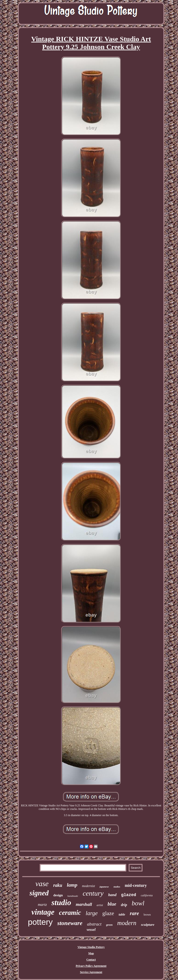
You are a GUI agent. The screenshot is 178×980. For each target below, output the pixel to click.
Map (91, 953)
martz (42, 905)
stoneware (70, 923)
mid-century (136, 885)
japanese (104, 887)
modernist (89, 886)
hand (112, 895)
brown (147, 915)
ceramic (70, 913)
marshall (84, 904)
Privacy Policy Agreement (91, 966)
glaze (108, 913)
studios (117, 887)
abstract (94, 924)
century (93, 893)
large (92, 913)
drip (124, 905)
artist (100, 905)
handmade (73, 896)
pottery (40, 922)
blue (112, 904)
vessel (91, 930)
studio (61, 902)
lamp (72, 885)
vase (42, 884)
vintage (43, 912)
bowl (138, 903)
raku (58, 885)
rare (134, 913)
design (58, 895)
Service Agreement (91, 972)
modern (127, 923)
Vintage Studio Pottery (91, 947)
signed (39, 893)
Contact (91, 960)
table (122, 915)
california (147, 895)
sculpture (148, 925)
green (109, 925)
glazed (129, 895)
